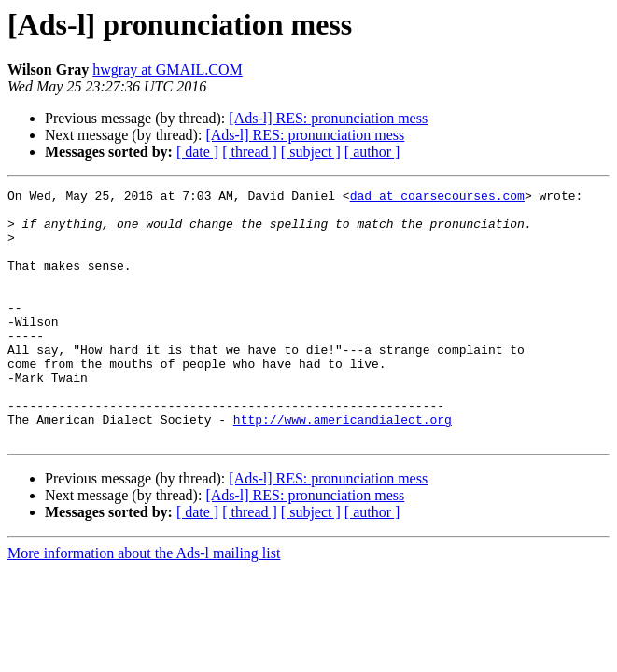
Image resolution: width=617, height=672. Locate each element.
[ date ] (197, 152)
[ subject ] (311, 152)
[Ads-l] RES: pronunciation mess (328, 118)
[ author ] (372, 152)
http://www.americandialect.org (343, 467)
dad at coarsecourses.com (437, 198)
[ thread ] (250, 152)
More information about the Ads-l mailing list (144, 603)
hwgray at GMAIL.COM (167, 70)
